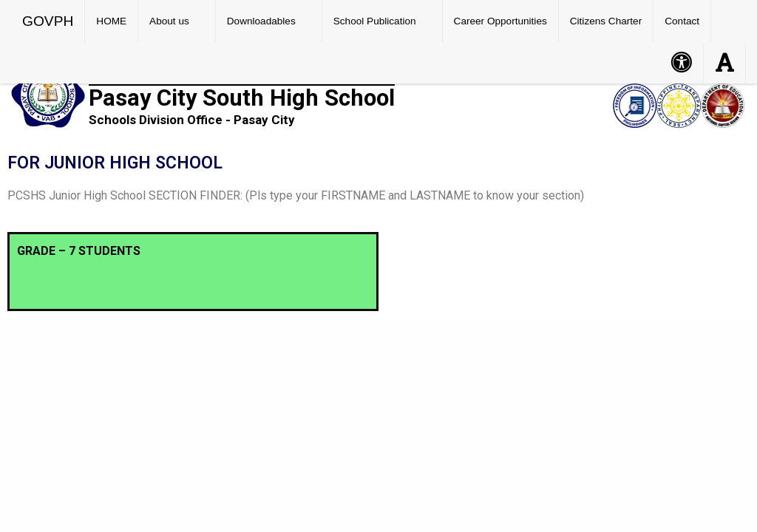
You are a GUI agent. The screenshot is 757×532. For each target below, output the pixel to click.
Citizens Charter (606, 21)
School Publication (375, 21)
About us (169, 21)
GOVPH (48, 21)
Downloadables (261, 21)
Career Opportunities (500, 21)
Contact (682, 21)
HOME (111, 21)
